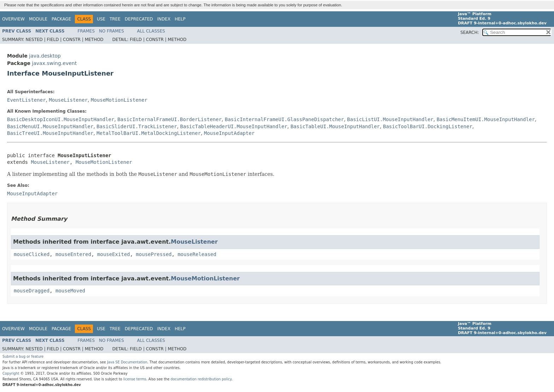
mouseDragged (32, 291)
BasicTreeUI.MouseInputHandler (50, 133)
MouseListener (68, 100)
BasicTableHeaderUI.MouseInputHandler (234, 126)
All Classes (151, 31)
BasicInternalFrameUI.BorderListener (169, 119)
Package (61, 19)
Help (180, 19)
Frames (86, 31)
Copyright (11, 373)
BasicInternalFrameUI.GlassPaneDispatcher (284, 119)
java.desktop (45, 56)
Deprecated (139, 19)
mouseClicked (32, 254)
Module (38, 19)
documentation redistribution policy (201, 379)
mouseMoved (70, 291)
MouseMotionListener (119, 100)
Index (164, 19)
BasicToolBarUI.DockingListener (428, 126)
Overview (13, 19)
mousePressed (154, 254)
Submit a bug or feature (23, 357)
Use (101, 19)
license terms (135, 379)
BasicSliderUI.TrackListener (137, 126)
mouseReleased (197, 254)
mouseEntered (73, 254)
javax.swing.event (54, 63)
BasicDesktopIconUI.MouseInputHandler (61, 119)
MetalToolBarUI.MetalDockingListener (149, 133)
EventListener (26, 100)
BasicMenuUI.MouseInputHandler (50, 126)
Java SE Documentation (127, 362)
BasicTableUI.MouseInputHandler (335, 126)
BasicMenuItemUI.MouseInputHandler (486, 119)
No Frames (111, 31)
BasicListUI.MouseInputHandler (390, 119)
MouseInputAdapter (229, 133)
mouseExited (114, 254)
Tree (115, 19)
